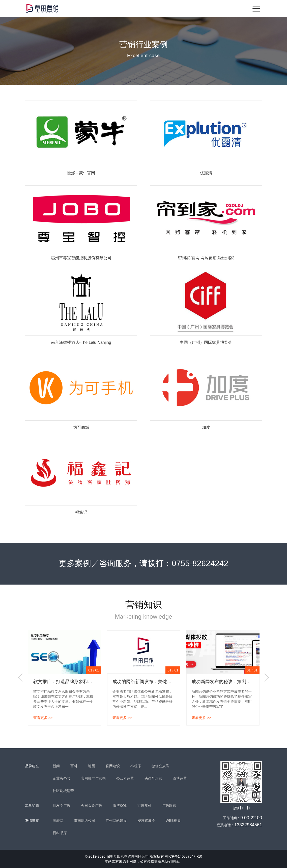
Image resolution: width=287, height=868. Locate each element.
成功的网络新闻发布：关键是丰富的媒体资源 (158, 682)
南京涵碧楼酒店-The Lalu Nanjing (81, 342)
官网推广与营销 (93, 778)
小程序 (136, 766)
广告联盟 (169, 806)
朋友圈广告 (62, 806)
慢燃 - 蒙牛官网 (81, 173)
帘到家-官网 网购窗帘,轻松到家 (206, 258)
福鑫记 (81, 512)
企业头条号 (62, 778)
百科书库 (60, 833)
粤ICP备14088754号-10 (183, 856)
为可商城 (81, 427)
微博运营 (180, 778)
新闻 (56, 766)
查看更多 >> (43, 718)
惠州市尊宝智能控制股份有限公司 (81, 258)
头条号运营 (153, 778)
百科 (74, 766)
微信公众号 (160, 766)
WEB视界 (173, 821)
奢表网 (58, 821)
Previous (20, 678)
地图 (92, 766)
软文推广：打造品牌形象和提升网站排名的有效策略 (85, 682)
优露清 (206, 173)
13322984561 (248, 825)
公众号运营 (125, 778)
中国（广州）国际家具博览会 (206, 342)
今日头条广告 (92, 806)
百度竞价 (145, 806)
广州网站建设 (116, 821)
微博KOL (120, 806)
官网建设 (113, 766)
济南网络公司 (84, 821)
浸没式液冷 (146, 821)
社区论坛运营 (63, 791)
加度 (206, 427)
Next (267, 678)
